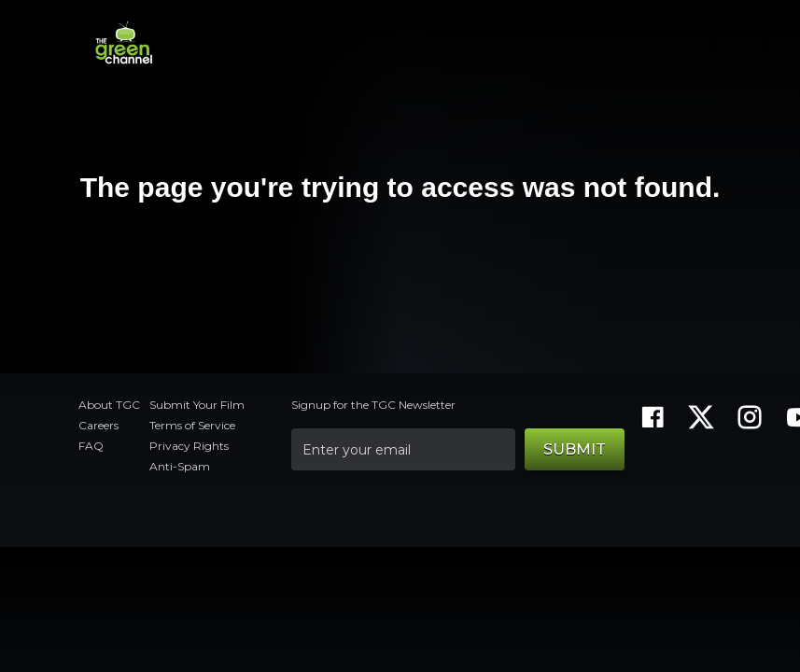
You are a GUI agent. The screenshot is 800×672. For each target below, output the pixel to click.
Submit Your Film (197, 405)
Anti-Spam (180, 466)
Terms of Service (192, 425)
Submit (575, 449)
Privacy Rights (189, 446)
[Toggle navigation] (737, 43)
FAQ (91, 446)
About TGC (109, 405)
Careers (98, 425)
